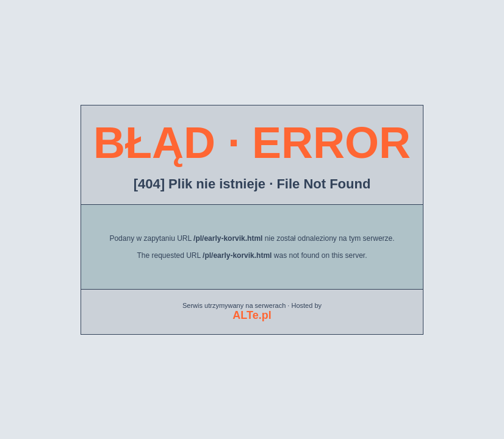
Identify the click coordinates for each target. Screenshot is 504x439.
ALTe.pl (252, 315)
